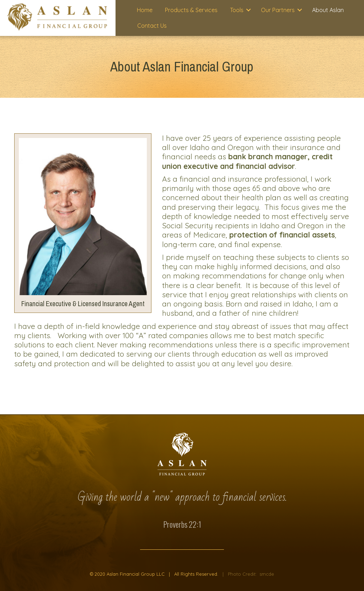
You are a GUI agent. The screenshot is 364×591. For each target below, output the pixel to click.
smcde (267, 574)
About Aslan (328, 10)
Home (145, 10)
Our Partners (278, 10)
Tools (237, 10)
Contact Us (152, 26)
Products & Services (191, 10)
